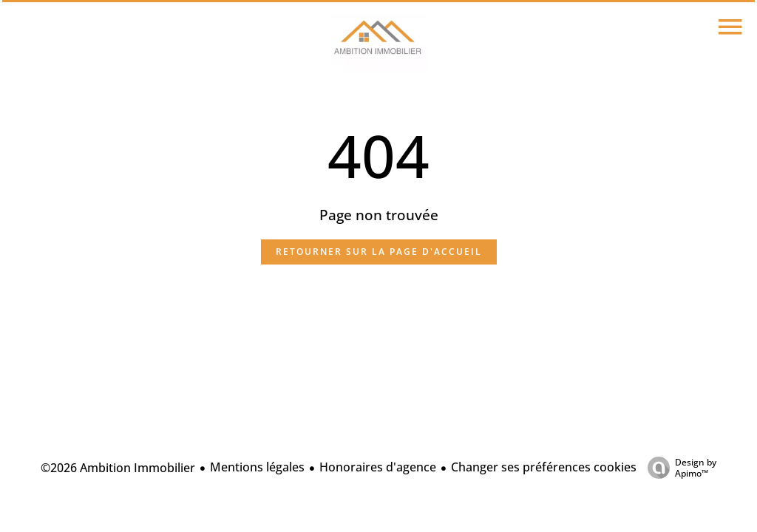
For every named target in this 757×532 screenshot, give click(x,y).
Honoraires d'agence (378, 467)
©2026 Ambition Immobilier (118, 468)
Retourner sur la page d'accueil (379, 252)
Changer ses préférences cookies (544, 467)
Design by (678, 467)
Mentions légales (257, 467)
